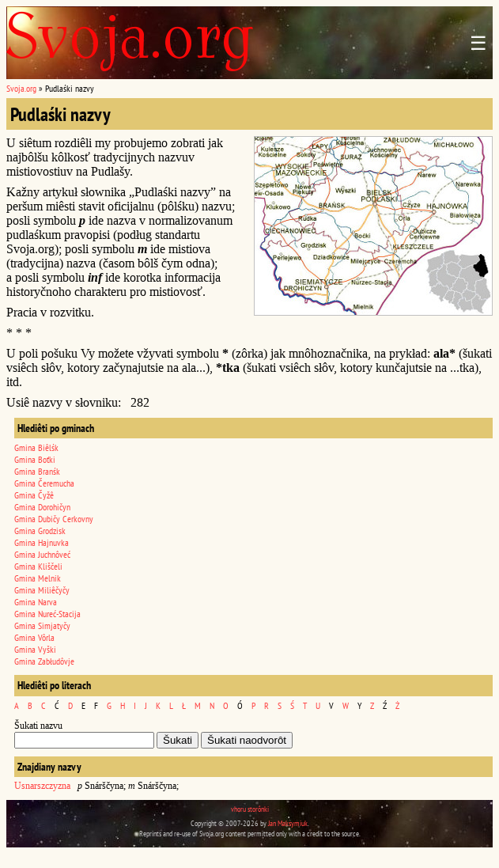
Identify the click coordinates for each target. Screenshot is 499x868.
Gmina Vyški (35, 649)
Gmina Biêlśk (36, 447)
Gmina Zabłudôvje (44, 661)
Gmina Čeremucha (44, 483)
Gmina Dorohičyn (42, 507)
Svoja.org (21, 88)
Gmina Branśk (37, 471)
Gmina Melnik (38, 578)
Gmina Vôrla (34, 637)
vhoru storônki (250, 809)
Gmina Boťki (35, 459)
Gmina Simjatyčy (42, 625)
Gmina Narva (36, 602)
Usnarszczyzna (42, 786)
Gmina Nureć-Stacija (47, 614)
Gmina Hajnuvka (42, 542)
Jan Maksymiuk (288, 823)
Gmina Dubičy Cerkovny (54, 519)
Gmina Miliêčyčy (42, 590)
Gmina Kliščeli (38, 566)
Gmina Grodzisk (40, 531)
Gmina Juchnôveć (42, 554)
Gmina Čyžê (34, 495)
